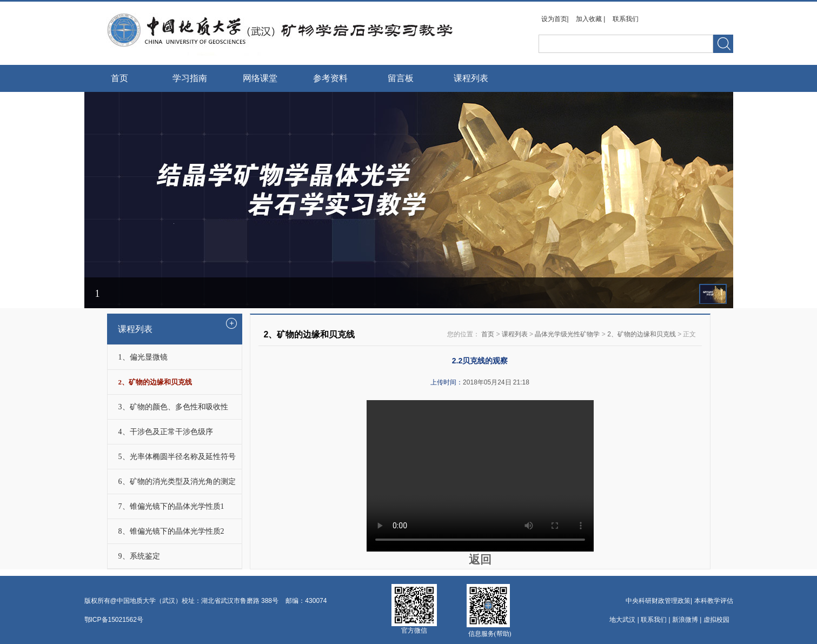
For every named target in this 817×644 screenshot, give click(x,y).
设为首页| (556, 19)
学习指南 (190, 78)
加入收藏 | (592, 19)
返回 (480, 560)
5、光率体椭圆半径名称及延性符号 (177, 457)
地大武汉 (622, 620)
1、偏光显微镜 (143, 357)
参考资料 (330, 78)
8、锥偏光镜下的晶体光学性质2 (171, 531)
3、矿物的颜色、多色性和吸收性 (173, 407)
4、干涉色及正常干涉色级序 (166, 432)
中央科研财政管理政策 (658, 601)
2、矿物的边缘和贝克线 (642, 334)
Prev (97, 153)
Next (721, 153)
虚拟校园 (716, 620)
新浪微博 (685, 620)
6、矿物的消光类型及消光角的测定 (177, 482)
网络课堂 (260, 78)
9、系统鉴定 (139, 556)
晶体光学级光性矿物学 (567, 334)
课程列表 (471, 78)
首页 (119, 78)
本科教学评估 (714, 601)
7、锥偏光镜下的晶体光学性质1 (171, 506)
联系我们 (626, 19)
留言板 (401, 78)
